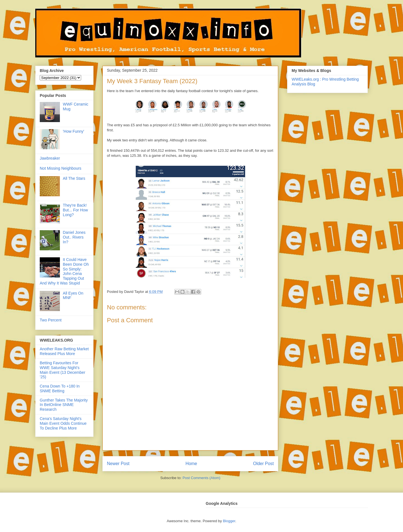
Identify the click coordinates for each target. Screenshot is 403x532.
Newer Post (118, 464)
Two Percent (51, 320)
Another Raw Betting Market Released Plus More (64, 351)
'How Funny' (74, 131)
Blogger (229, 521)
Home (191, 464)
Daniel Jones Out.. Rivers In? (74, 237)
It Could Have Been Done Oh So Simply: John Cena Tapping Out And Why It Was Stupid (64, 271)
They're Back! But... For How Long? (75, 210)
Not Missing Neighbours (61, 168)
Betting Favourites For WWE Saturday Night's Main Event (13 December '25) (63, 370)
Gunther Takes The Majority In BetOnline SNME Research (64, 405)
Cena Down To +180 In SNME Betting (60, 389)
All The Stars (74, 178)
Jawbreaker (50, 158)
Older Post (263, 464)
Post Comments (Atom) (201, 478)
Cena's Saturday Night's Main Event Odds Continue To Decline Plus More (63, 423)
